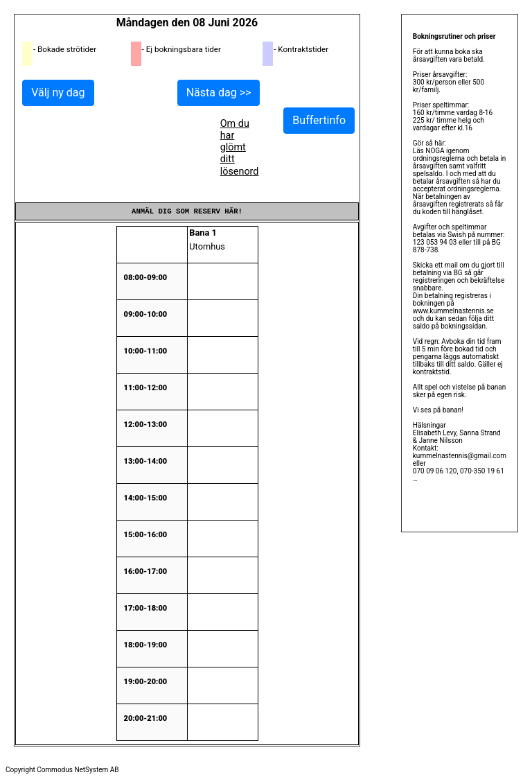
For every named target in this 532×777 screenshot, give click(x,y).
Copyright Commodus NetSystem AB (62, 770)
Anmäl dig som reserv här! (187, 211)
